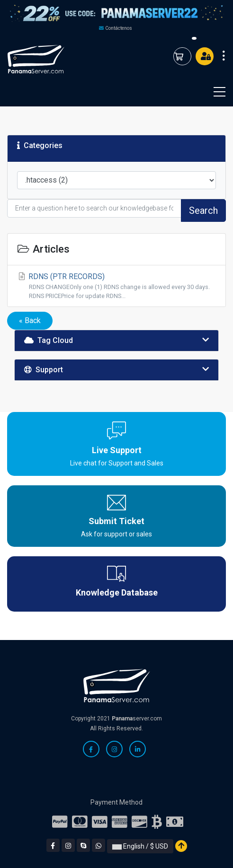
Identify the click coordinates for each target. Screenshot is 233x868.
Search (203, 210)
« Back (30, 320)
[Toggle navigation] (214, 92)
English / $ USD (140, 846)
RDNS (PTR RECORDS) (116, 286)
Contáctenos (119, 28)
